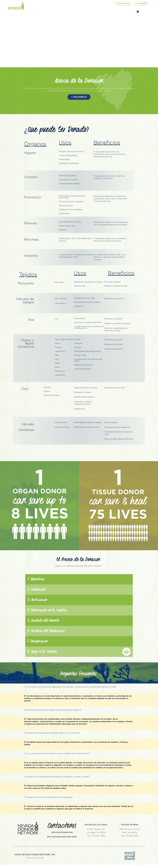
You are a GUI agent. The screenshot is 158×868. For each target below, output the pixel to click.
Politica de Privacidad (35, 861)
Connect (95, 4)
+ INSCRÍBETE (79, 97)
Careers (44, 4)
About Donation (61, 4)
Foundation (123, 4)
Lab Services (80, 4)
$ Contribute (33, 8)
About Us (31, 4)
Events (107, 4)
